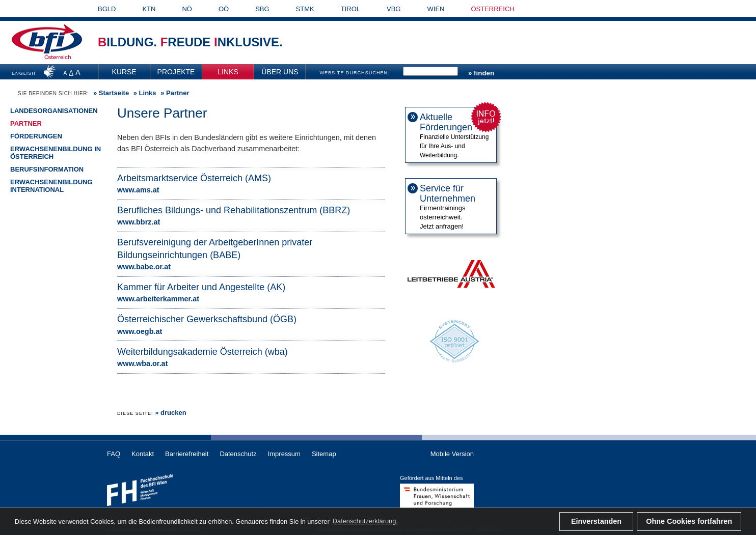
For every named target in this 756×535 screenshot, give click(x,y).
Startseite (114, 93)
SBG (262, 9)
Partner (26, 123)
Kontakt (143, 454)
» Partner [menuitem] (174, 93)
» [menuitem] (110, 93)
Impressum (284, 454)
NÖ (187, 9)
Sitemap (324, 454)
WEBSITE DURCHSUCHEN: (354, 73)
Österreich (58, 57)
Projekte (176, 72)
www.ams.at (138, 190)
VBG (394, 9)
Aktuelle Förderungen (446, 122)
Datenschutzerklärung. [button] (365, 521)
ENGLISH (24, 73)
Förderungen (36, 136)
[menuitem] (124, 72)
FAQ (114, 454)
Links (228, 72)
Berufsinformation (47, 169)
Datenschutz (238, 454)
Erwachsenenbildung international (51, 186)
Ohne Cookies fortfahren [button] (689, 521)
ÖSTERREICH (492, 9)
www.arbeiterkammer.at (158, 299)
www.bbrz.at (139, 222)
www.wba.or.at (142, 363)
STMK (305, 9)
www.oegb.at (140, 331)
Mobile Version (452, 454)
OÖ (224, 9)
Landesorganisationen (54, 111)
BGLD (107, 9)
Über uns (280, 72)
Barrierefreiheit (187, 454)
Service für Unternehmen (448, 193)
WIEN (436, 9)
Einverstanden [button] (596, 521)
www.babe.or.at (144, 267)
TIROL (350, 9)
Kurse (124, 72)
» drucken (170, 413)
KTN (149, 9)
